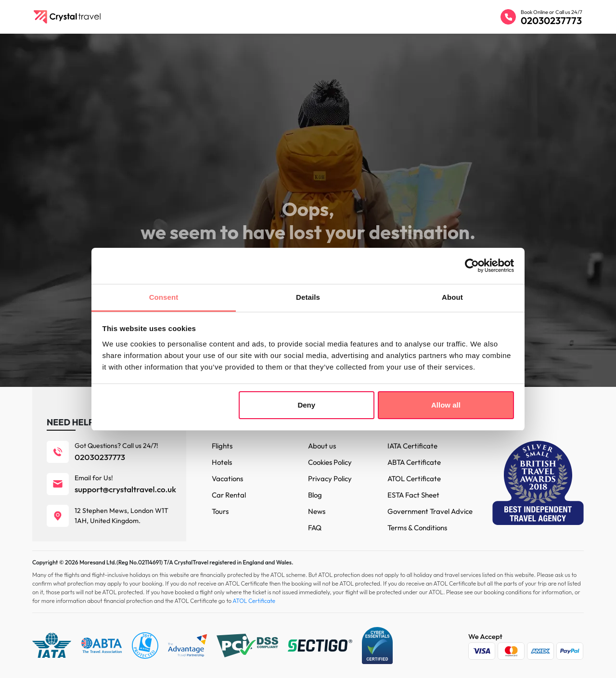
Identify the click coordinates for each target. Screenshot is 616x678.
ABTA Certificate (414, 462)
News (317, 511)
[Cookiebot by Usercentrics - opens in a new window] (472, 266)
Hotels (222, 462)
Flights (222, 446)
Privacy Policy (330, 479)
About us (322, 446)
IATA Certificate (412, 446)
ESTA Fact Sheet (413, 495)
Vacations (227, 479)
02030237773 (551, 20)
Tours (220, 511)
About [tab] (452, 297)
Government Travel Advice (430, 511)
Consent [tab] (164, 297)
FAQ (315, 528)
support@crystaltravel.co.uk (125, 489)
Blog (315, 495)
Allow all (446, 405)
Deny (306, 405)
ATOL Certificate (414, 479)
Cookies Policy (330, 462)
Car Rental (229, 495)
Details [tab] (308, 297)
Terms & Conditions (417, 528)
